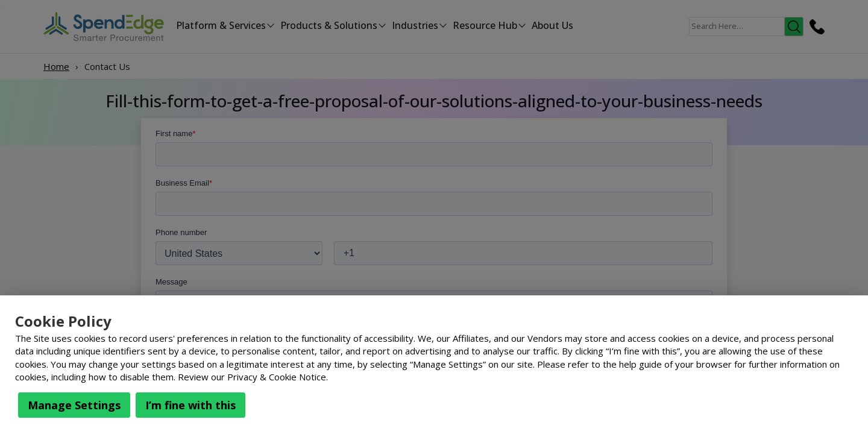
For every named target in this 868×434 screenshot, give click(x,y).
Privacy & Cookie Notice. (278, 377)
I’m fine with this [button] (190, 405)
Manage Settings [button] (74, 405)
